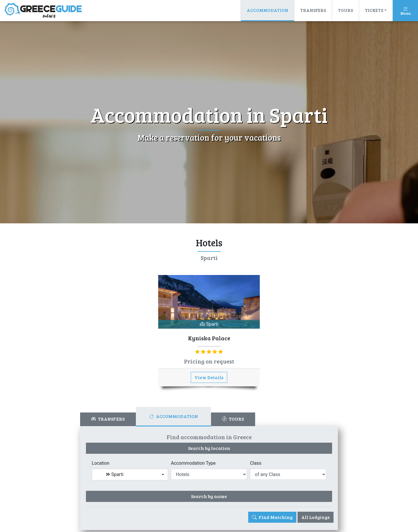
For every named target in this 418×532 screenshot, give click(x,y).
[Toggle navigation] (405, 11)
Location (101, 463)
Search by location (209, 448)
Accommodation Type (194, 463)
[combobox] (130, 475)
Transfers (313, 10)
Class (256, 463)
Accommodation (267, 12)
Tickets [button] (374, 10)
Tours (345, 10)
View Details (209, 377)
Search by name (209, 496)
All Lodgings (316, 517)
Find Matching (272, 517)
